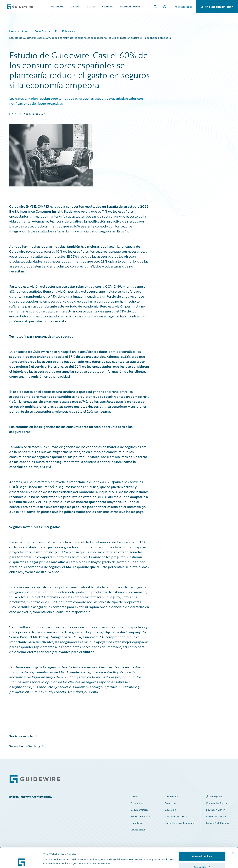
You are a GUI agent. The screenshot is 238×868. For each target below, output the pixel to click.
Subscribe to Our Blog (25, 746)
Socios (91, 6)
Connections (138, 803)
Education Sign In (216, 810)
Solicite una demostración (217, 7)
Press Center (42, 31)
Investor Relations (140, 816)
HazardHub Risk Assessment (180, 823)
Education (170, 810)
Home (13, 31)
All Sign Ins (216, 796)
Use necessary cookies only (202, 859)
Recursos (107, 6)
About (26, 31)
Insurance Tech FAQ (176, 816)
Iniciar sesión (184, 7)
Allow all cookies (202, 837)
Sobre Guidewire (130, 6)
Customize (202, 848)
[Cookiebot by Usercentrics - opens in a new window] (21, 862)
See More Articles (22, 736)
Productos (58, 6)
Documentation (139, 810)
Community (171, 796)
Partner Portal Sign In (217, 823)
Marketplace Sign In (217, 816)
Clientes (76, 6)
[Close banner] (233, 834)
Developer (171, 803)
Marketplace (137, 823)
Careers (135, 796)
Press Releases (64, 31)
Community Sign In (217, 803)
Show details (51, 854)
